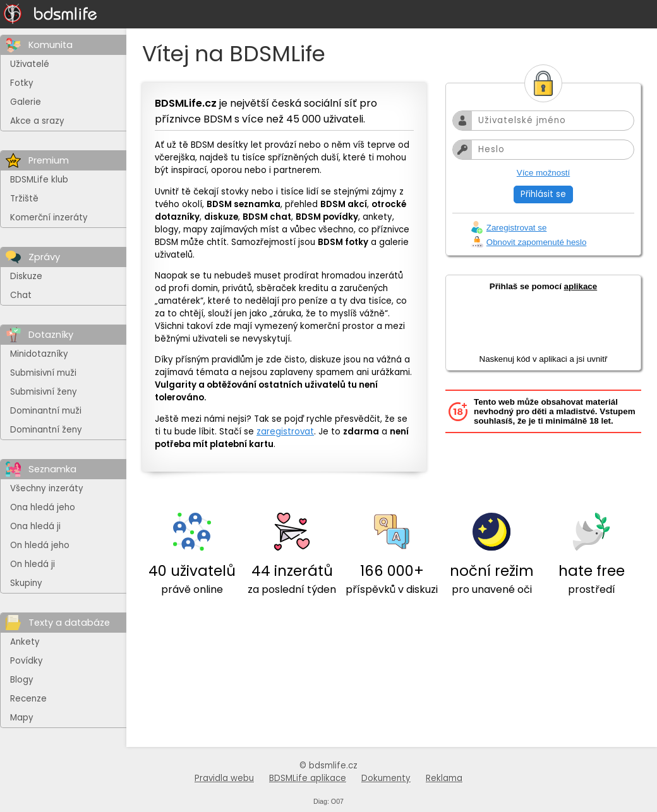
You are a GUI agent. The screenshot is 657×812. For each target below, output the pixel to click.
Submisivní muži (43, 373)
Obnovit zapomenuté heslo (537, 242)
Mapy (22, 718)
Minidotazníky (39, 354)
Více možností (543, 173)
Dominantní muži (46, 411)
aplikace (581, 286)
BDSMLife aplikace (308, 778)
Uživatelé (30, 64)
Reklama (444, 778)
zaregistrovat (285, 432)
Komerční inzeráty (49, 218)
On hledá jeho (40, 545)
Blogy (22, 680)
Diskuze (26, 276)
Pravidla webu (224, 778)
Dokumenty (386, 778)
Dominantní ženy (46, 430)
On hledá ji (33, 564)
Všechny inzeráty (47, 488)
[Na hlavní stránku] (51, 14)
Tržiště (24, 199)
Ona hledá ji (35, 526)
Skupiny (26, 583)
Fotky (22, 83)
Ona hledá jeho (43, 507)
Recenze (28, 699)
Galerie (26, 102)
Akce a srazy (37, 121)
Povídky (27, 661)
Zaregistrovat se (517, 228)
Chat (21, 295)
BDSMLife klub (39, 180)
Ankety (25, 642)
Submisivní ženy (44, 392)
